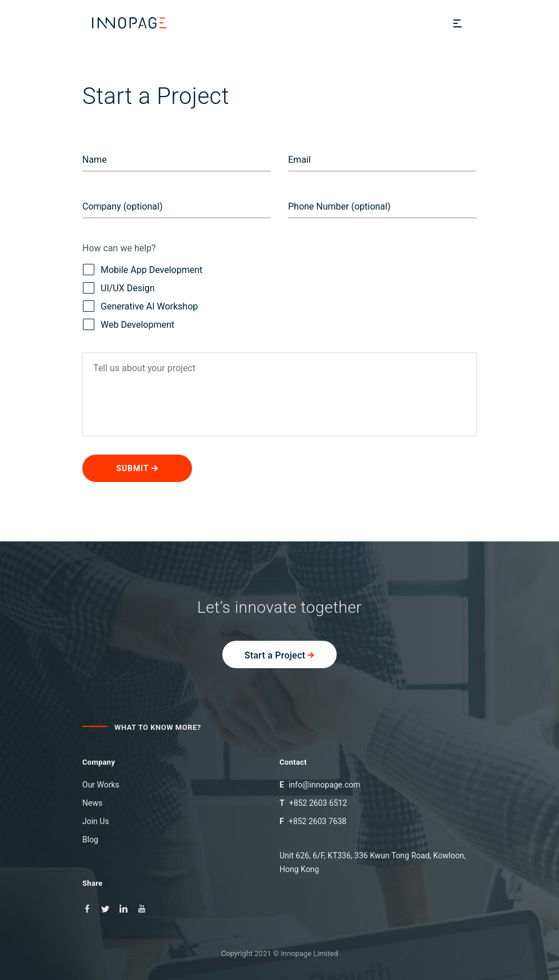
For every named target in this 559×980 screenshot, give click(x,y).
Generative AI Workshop (140, 307)
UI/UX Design (119, 288)
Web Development (128, 325)
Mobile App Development (142, 270)
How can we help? (119, 248)
